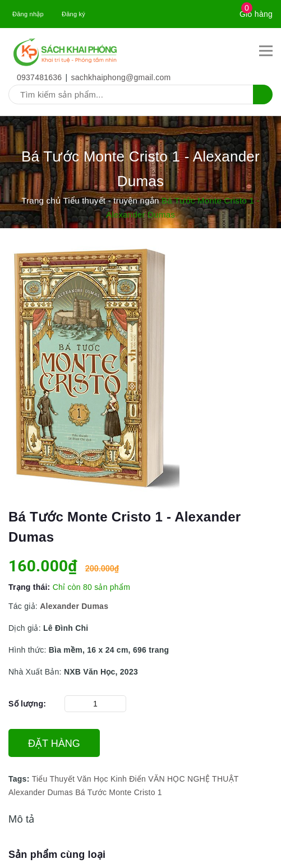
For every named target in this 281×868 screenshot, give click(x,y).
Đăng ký (73, 14)
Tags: (20, 779)
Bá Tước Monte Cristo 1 (119, 792)
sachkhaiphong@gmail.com (121, 77)
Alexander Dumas (41, 792)
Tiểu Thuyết (53, 779)
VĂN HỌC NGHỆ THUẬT (193, 779)
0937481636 (39, 77)
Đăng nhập (28, 14)
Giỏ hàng (256, 14)
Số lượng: (27, 704)
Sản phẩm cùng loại (57, 855)
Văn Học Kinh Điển (111, 779)
